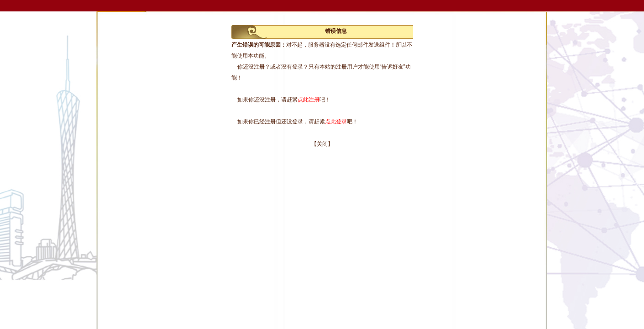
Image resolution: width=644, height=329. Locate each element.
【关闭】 (322, 144)
